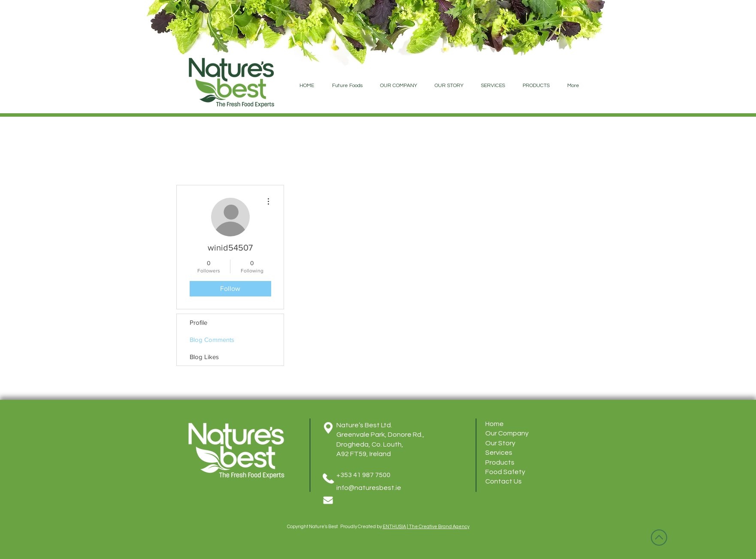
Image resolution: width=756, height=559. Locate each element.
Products (500, 462)
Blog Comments (212, 340)
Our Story (500, 443)
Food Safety (505, 472)
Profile (198, 322)
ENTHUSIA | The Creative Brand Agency (426, 527)
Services (499, 453)
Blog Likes (204, 357)
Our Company (507, 433)
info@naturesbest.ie (369, 488)
